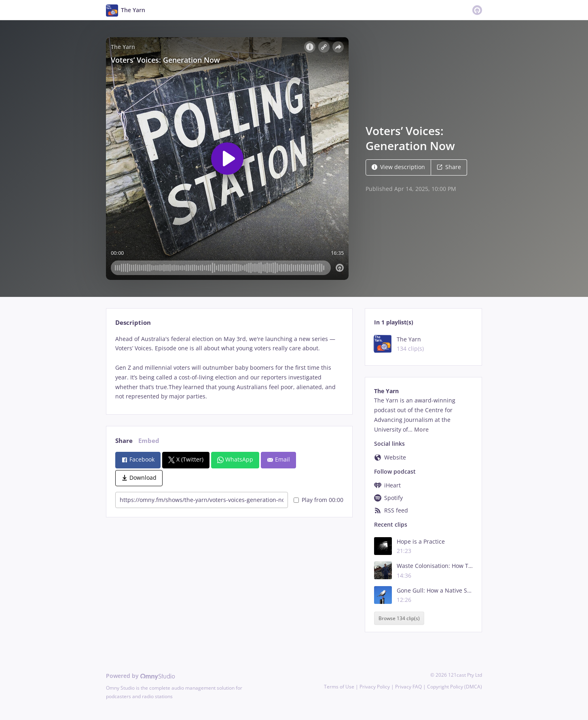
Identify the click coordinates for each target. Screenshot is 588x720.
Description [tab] (133, 323)
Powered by (141, 676)
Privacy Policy (375, 687)
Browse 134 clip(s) (399, 618)
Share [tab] (124, 441)
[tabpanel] (229, 368)
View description (398, 167)
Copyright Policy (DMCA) (455, 687)
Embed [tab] (149, 441)
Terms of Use (339, 687)
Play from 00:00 (318, 500)
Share (449, 167)
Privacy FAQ (408, 687)
